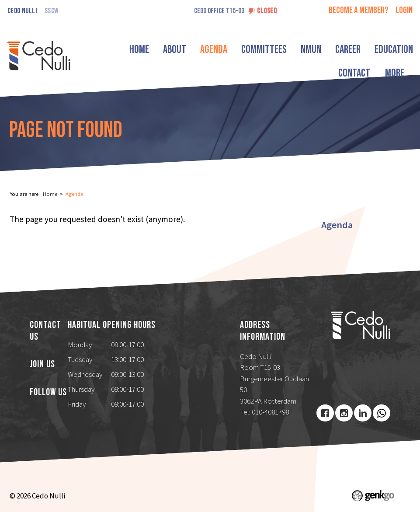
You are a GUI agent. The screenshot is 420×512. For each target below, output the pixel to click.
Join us (42, 365)
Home (149, 50)
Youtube (382, 413)
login (404, 10)
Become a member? (359, 10)
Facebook (325, 413)
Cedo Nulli (22, 11)
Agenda (223, 50)
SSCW (51, 11)
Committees (274, 50)
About (184, 50)
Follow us (48, 393)
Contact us (45, 331)
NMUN (321, 50)
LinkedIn (363, 413)
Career (358, 50)
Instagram (344, 413)
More (392, 50)
